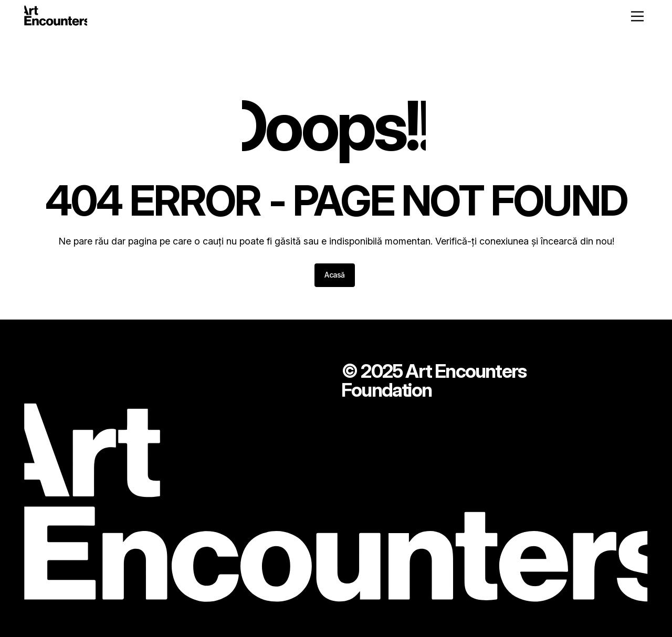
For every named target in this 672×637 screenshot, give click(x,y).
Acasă (335, 275)
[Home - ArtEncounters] (56, 18)
